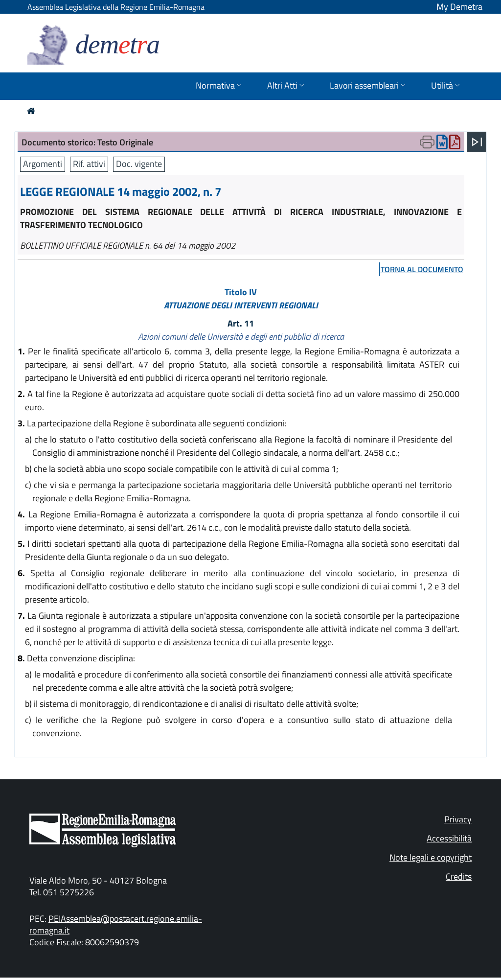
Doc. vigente (139, 164)
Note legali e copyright (431, 857)
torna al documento (422, 269)
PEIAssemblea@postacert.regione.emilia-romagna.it (116, 924)
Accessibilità (449, 838)
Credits (459, 876)
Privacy (458, 819)
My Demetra (459, 7)
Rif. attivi (89, 164)
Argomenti (43, 164)
